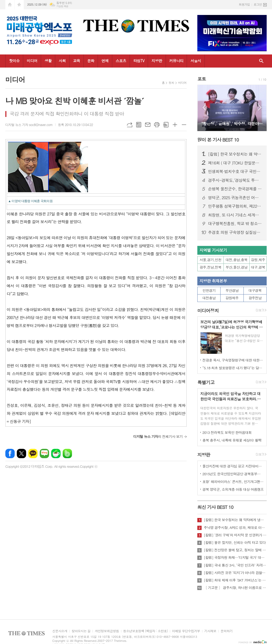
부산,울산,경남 (237, 267)
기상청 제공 (62, 6)
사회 (62, 61)
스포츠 (121, 61)
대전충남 (209, 298)
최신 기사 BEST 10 (215, 507)
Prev (204, 107)
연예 (105, 61)
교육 (77, 61)
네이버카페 (56, 453)
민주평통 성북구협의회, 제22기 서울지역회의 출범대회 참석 (235, 206)
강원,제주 (258, 260)
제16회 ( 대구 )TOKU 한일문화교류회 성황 (235, 163)
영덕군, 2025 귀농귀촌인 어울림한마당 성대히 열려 (235, 198)
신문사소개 (60, 631)
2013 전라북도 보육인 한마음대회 (227, 432)
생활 (48, 61)
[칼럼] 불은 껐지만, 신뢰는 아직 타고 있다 (235, 543)
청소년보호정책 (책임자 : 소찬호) (145, 631)
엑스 (21, 453)
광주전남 (255, 298)
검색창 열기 (261, 61)
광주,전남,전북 (211, 267)
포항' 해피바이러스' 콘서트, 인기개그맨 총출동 (233, 482)
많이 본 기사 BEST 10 (218, 140)
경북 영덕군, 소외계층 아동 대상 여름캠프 (233, 489)
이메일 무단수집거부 (186, 631)
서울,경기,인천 (211, 260)
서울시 (196, 61)
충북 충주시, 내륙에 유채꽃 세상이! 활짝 (232, 440)
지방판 (157, 61)
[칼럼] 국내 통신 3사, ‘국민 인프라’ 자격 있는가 (235, 565)
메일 (148, 125)
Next (260, 107)
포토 (202, 79)
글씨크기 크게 (175, 125)
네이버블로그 (44, 453)
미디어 (32, 61)
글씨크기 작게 (184, 125)
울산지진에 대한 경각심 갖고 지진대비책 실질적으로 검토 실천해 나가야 (233, 466)
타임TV (139, 61)
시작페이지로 (10, 5)
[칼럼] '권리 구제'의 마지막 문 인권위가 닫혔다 (235, 535)
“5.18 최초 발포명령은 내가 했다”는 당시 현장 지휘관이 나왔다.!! (233, 368)
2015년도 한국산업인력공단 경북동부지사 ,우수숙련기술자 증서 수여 (233, 474)
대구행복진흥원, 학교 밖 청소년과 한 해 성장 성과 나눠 (235, 223)
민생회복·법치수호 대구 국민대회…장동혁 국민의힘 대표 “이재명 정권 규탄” (235, 171)
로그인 (258, 4)
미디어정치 (208, 311)
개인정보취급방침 (107, 631)
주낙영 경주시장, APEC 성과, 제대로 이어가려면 (235, 528)
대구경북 (255, 290)
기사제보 (210, 631)
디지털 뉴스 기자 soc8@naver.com (29, 125)
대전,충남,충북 (237, 260)
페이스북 (10, 453)
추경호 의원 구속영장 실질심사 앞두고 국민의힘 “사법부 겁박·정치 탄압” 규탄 (235, 232)
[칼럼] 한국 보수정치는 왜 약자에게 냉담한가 (235, 154)
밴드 (67, 453)
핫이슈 (14, 61)
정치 (171, 83)
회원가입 (244, 4)
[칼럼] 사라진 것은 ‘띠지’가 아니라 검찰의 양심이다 (235, 573)
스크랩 (166, 125)
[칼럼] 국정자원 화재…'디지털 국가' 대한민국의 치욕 (235, 557)
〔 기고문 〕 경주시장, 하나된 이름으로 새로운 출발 (235, 588)
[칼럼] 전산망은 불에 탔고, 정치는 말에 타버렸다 (235, 550)
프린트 (157, 125)
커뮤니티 (176, 61)
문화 (91, 61)
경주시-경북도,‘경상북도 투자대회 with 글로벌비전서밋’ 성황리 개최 (235, 180)
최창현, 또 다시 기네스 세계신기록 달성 (235, 215)
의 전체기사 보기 (158, 436)
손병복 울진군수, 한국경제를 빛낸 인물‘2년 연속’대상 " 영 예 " (235, 189)
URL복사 (130, 125)
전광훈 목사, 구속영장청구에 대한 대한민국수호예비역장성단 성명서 (233, 360)
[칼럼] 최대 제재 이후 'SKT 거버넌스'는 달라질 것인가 (235, 580)
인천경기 (209, 290)
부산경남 (232, 290)
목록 (139, 125)
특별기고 (206, 382)
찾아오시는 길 (81, 631)
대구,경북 (258, 267)
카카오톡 (33, 453)
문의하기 (227, 631)
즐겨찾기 (19, 5)
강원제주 (232, 298)
